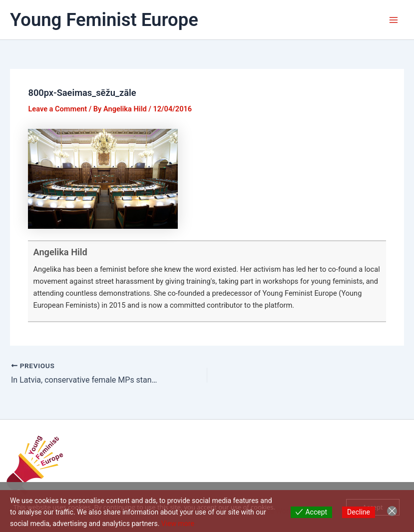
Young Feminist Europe (104, 20)
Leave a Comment (57, 109)
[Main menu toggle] (394, 20)
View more (178, 524)
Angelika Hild (60, 252)
